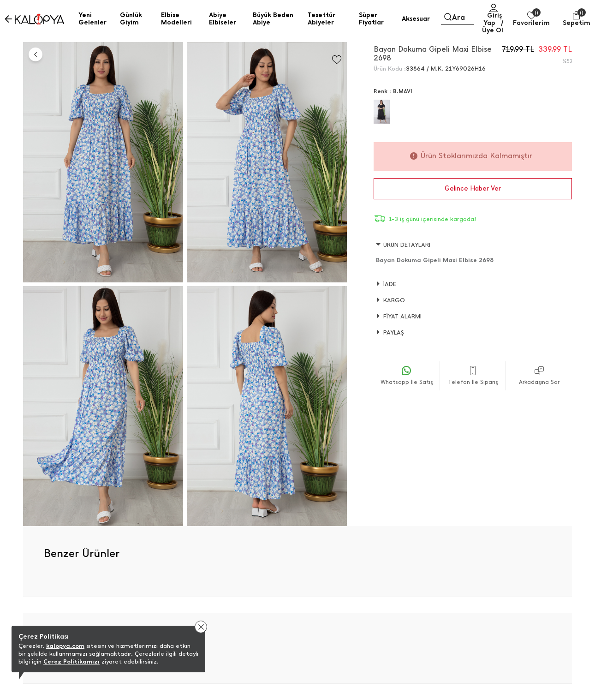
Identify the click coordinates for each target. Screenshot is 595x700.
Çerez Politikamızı (71, 661)
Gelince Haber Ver (473, 188)
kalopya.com (65, 646)
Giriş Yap (493, 19)
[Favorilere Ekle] (337, 60)
